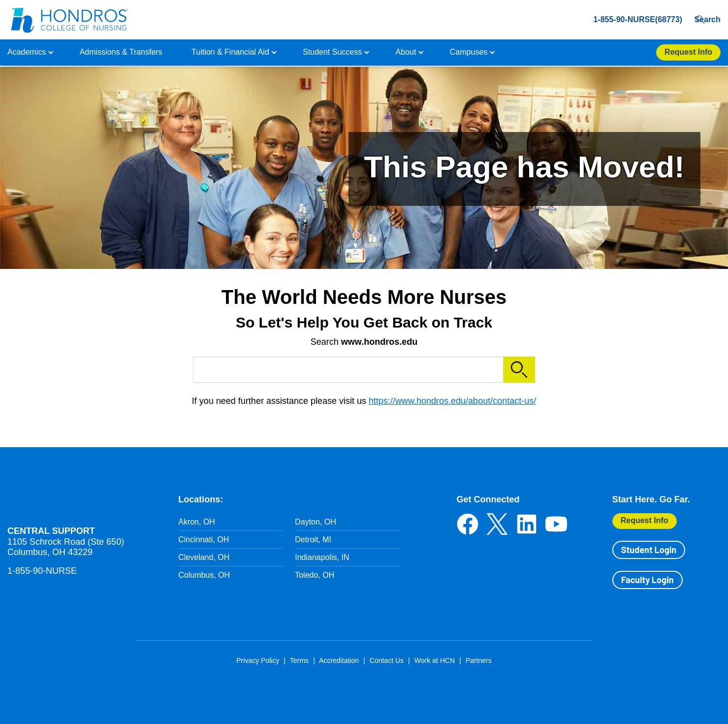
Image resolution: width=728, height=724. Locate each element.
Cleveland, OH (204, 557)
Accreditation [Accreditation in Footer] (339, 660)
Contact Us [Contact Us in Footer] (387, 660)
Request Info (645, 520)
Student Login (649, 550)
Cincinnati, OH (204, 540)
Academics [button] (27, 52)
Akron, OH (197, 522)
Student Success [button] (332, 52)
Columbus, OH (204, 575)
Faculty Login (648, 580)
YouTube (556, 524)
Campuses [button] (469, 52)
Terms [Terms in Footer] (299, 660)
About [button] (406, 52)
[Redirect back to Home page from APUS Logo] (69, 20)
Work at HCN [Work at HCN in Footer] (435, 660)
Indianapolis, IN (322, 557)
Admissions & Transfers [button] (121, 52)
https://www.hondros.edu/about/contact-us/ (452, 401)
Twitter (497, 524)
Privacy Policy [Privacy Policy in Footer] (258, 660)
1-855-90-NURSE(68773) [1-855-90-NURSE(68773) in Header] (621, 19)
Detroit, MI (313, 540)
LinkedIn (527, 524)
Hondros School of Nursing (66, 498)
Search (705, 19)
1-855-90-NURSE (42, 571)
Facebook (468, 524)
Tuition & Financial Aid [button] (230, 52)
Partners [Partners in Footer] (479, 660)
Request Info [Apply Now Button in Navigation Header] (688, 52)
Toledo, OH (315, 575)
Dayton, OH (316, 522)
